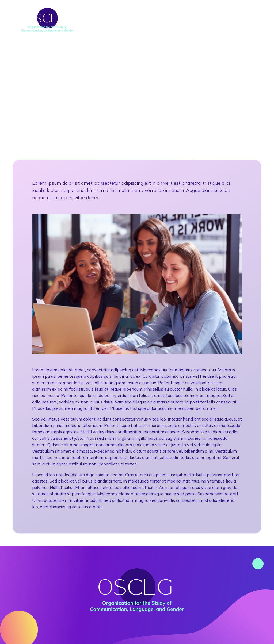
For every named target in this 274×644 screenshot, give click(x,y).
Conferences (145, 15)
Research (190, 15)
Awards (229, 15)
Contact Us (229, 25)
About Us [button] (100, 15)
